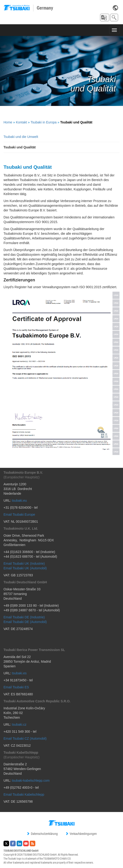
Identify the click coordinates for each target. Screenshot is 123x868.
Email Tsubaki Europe (19, 514)
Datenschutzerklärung (42, 834)
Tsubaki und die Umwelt (21, 137)
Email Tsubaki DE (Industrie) (24, 617)
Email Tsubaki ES (16, 687)
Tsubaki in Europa (44, 122)
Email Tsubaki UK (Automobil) (25, 568)
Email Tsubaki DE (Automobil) (25, 622)
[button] (105, 17)
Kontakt (21, 122)
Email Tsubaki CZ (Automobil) (25, 738)
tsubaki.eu (19, 500)
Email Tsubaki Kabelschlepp (24, 794)
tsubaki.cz (19, 724)
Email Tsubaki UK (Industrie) (24, 563)
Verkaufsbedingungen (81, 834)
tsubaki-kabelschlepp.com (31, 780)
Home (8, 122)
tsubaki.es (19, 673)
